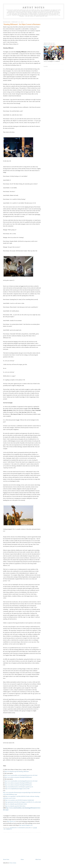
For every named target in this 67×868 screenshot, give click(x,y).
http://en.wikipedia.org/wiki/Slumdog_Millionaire (17, 771)
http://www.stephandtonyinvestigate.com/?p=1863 (17, 789)
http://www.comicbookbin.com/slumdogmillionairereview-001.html (21, 775)
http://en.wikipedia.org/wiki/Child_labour (15, 806)
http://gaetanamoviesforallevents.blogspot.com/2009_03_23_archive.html (23, 802)
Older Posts (38, 859)
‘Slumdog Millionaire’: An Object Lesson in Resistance (22, 24)
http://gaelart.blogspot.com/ (26, 825)
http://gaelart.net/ (11, 821)
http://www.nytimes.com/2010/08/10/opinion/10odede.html (20, 800)
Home (22, 859)
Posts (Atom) (13, 863)
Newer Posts (6, 859)
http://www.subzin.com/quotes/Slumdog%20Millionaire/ (18, 777)
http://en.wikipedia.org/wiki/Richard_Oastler (16, 804)
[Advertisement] (17, 846)
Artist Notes (34, 7)
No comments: (8, 829)
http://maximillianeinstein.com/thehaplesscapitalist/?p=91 (19, 787)
